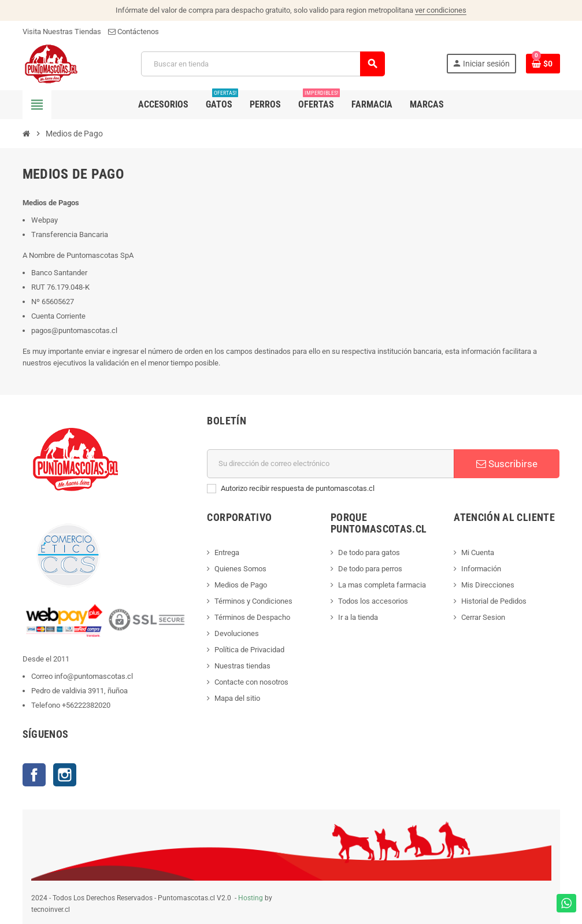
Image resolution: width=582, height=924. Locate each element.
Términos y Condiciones (253, 601)
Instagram (65, 775)
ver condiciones (441, 10)
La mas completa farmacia (382, 585)
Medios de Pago (241, 585)
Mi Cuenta (478, 552)
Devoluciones (237, 633)
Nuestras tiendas (242, 666)
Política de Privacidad (249, 650)
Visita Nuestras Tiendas (62, 32)
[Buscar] (263, 64)
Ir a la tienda (358, 617)
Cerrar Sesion (483, 617)
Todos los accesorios (373, 601)
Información (481, 569)
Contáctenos (134, 32)
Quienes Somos (240, 569)
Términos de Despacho (252, 617)
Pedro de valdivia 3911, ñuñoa (79, 691)
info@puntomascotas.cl (94, 676)
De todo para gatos (369, 552)
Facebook (34, 775)
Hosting (251, 898)
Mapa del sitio (237, 698)
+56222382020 (86, 705)
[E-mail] (331, 464)
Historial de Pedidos (494, 601)
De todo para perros (370, 569)
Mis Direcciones (488, 585)
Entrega (227, 552)
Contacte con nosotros (251, 682)
